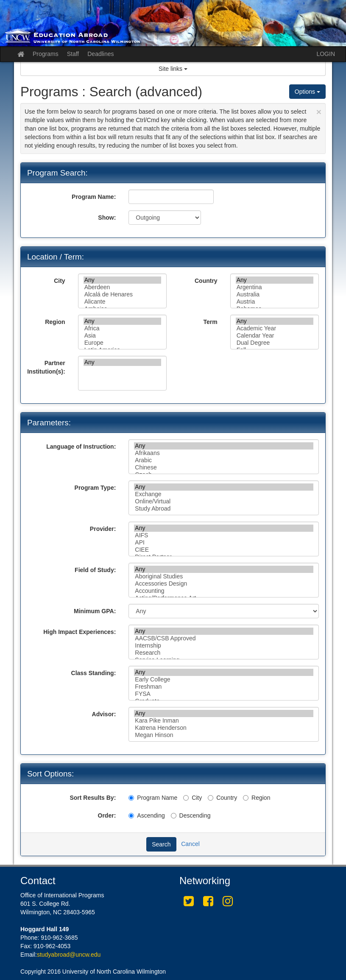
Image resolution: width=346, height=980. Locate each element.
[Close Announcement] (319, 112)
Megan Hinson (224, 735)
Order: (107, 815)
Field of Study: (95, 570)
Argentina (275, 287)
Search (161, 844)
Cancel (190, 844)
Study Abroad (224, 509)
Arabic (224, 460)
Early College (224, 680)
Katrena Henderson (224, 728)
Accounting (224, 591)
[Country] (211, 798)
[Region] (246, 798)
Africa (122, 328)
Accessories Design (224, 584)
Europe (122, 343)
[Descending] (174, 816)
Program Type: (95, 488)
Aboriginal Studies (224, 577)
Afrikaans (224, 453)
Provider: (103, 529)
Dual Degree (275, 343)
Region (55, 322)
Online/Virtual (224, 501)
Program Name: (94, 197)
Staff (73, 54)
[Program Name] (131, 798)
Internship (224, 646)
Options (307, 92)
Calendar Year (275, 336)
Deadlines (100, 54)
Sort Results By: (93, 798)
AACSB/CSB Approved (224, 638)
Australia (275, 295)
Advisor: (104, 714)
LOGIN (326, 54)
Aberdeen (122, 287)
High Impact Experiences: (80, 632)
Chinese (224, 468)
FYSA (224, 694)
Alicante (122, 302)
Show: (107, 218)
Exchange (224, 494)
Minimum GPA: (95, 611)
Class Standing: (94, 673)
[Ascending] (131, 816)
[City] (186, 798)
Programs (46, 54)
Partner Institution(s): (46, 367)
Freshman (224, 687)
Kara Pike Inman (224, 721)
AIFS (224, 535)
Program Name (153, 798)
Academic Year (275, 328)
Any (122, 280)
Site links (173, 69)
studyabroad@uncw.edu (69, 955)
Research (224, 653)
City (59, 281)
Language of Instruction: (81, 447)
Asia (122, 336)
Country (206, 281)
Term (210, 322)
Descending (191, 815)
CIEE (224, 550)
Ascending (146, 815)
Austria (275, 302)
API (224, 543)
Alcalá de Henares (122, 295)
